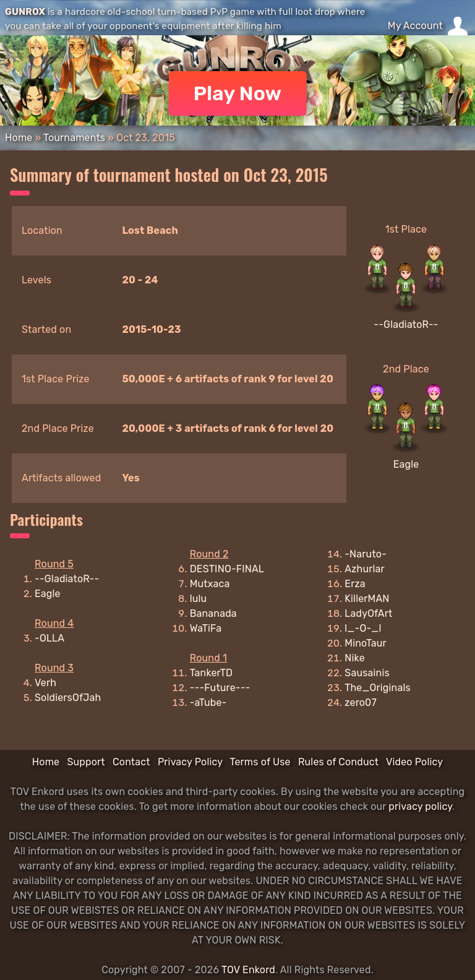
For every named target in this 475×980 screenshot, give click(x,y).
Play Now (238, 93)
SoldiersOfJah (68, 698)
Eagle (406, 464)
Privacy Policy (190, 762)
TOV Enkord (248, 970)
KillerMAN (367, 599)
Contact (131, 762)
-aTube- (208, 703)
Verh (45, 683)
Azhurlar (364, 569)
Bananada (213, 613)
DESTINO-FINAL (227, 569)
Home (19, 138)
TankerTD (212, 673)
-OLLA (49, 638)
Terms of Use (260, 762)
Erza (355, 584)
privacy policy (420, 806)
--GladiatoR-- (406, 325)
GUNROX (25, 12)
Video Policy (414, 762)
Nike (354, 658)
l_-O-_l (363, 628)
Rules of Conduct (338, 762)
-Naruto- (366, 554)
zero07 (360, 703)
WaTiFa (206, 628)
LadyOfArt (368, 613)
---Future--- (220, 688)
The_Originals (377, 688)
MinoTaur (366, 643)
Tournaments (74, 138)
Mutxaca (210, 584)
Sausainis (367, 673)
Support (86, 762)
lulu (199, 599)
